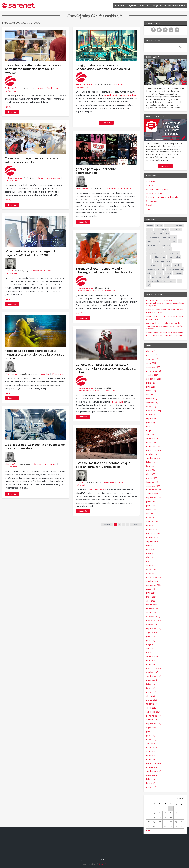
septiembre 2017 (154, 724)
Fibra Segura (117, 402)
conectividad (110, 95)
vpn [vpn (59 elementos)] (179, 281)
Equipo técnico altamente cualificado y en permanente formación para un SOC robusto (34, 69)
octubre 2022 (152, 494)
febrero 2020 (152, 609)
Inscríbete (165, 166)
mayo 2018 (151, 692)
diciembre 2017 (153, 712)
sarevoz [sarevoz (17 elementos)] (167, 265)
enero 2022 (151, 526)
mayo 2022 (151, 510)
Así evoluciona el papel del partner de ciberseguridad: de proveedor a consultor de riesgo (165, 326)
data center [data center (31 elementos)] (158, 233)
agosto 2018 (152, 680)
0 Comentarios (12, 91)
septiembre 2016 (154, 771)
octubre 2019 (152, 625)
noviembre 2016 (154, 763)
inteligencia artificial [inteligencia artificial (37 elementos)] (155, 249)
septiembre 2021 (154, 541)
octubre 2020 (152, 581)
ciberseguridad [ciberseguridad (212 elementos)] (177, 225)
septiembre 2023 (154, 458)
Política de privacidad (92, 860)
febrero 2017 (152, 751)
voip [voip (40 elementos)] (166, 281)
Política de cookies (107, 860)
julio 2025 (151, 383)
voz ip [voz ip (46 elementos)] (173, 281)
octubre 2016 (152, 767)
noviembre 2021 (153, 534)
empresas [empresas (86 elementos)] (172, 237)
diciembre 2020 (153, 573)
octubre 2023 (152, 454)
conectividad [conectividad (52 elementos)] (176, 229)
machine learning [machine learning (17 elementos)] (159, 257)
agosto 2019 (152, 633)
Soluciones (144, 5)
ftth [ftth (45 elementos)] (180, 241)
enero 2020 (151, 613)
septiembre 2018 (154, 676)
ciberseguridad (129, 95)
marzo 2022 (152, 518)
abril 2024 (151, 434)
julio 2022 (151, 502)
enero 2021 (151, 569)
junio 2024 (151, 426)
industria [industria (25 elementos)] (155, 245)
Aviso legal (79, 860)
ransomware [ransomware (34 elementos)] (166, 261)
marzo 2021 (152, 561)
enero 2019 (151, 660)
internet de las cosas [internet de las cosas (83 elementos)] (155, 253)
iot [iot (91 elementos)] (148, 257)
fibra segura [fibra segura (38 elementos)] (152, 241)
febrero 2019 (152, 656)
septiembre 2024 (154, 418)
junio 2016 (151, 783)
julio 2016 (150, 779)
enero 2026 (151, 363)
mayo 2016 (151, 787)
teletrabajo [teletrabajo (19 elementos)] (178, 273)
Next (136, 525)
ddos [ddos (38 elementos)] (167, 233)
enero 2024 (151, 442)
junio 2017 (151, 736)
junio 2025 (151, 387)
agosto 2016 (152, 775)
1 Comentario (11, 467)
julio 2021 (150, 545)
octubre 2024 (152, 415)
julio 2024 (151, 422)
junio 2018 (151, 688)
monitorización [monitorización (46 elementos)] (174, 257)
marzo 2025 (152, 399)
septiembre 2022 (154, 498)
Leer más (12, 112)
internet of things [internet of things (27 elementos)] (173, 253)
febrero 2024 (152, 438)
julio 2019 (150, 637)
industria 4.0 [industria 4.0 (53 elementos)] (165, 245)
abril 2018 (151, 696)
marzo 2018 (152, 700)
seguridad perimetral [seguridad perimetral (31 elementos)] (175, 269)
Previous (107, 525)
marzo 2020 (152, 605)
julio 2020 (151, 589)
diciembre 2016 (153, 759)
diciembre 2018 (153, 664)
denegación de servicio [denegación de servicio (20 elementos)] (157, 237)
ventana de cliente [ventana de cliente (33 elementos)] (154, 281)
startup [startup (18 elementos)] (159, 273)
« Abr (149, 830)
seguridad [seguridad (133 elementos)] (177, 265)
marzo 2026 (152, 355)
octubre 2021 (152, 537)
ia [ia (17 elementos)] (148, 245)
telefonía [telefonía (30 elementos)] (168, 273)
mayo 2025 (151, 391)
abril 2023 (151, 474)
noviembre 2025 (154, 371)
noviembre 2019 (154, 621)
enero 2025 (151, 407)
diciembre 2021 (153, 530)
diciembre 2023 (153, 446)
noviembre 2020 (154, 577)
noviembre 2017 (153, 716)
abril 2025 (151, 395)
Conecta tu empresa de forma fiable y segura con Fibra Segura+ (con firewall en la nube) (106, 368)
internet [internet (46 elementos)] (168, 249)
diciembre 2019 (153, 617)
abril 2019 (151, 648)
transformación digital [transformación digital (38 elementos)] (160, 277)
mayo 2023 (151, 470)
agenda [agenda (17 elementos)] (150, 225)
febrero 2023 (152, 482)
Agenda (132, 5)
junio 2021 (151, 549)
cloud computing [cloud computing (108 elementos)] (161, 229)
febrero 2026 (152, 359)
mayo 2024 (151, 430)
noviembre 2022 (154, 490)
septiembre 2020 (154, 585)
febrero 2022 (152, 522)
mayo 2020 (151, 597)
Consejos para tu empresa (50, 88)
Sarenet (103, 864)
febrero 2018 (152, 704)
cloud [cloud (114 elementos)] (150, 229)
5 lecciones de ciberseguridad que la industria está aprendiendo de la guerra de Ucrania (35, 355)
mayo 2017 (151, 740)
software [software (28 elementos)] (151, 273)
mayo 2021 (151, 553)
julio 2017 (150, 732)
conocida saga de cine (96, 490)
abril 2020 (151, 601)
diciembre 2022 (153, 486)
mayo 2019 (151, 644)
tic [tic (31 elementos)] (148, 277)
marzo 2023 (152, 478)
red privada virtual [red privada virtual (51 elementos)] (154, 265)
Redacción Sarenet (13, 88)
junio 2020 (151, 593)
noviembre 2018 (154, 668)
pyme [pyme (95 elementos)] (156, 261)
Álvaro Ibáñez (11, 374)
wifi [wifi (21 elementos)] (149, 285)
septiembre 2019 (154, 629)
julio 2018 (150, 684)
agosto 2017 (152, 728)
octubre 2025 (152, 375)
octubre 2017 (152, 720)
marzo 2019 (152, 652)
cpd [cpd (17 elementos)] (149, 233)
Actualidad (120, 5)
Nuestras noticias (154, 193)
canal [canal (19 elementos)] (167, 225)
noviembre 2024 (154, 411)
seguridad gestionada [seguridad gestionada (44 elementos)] (156, 269)
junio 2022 (151, 506)
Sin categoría (152, 201)
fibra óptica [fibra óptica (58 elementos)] (164, 241)
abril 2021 (151, 557)
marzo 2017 (152, 747)
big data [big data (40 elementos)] (159, 225)
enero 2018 (151, 708)
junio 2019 (151, 641)
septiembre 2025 (154, 379)
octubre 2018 (152, 672)
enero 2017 (151, 755)
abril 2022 (151, 514)
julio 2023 (151, 462)
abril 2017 (151, 744)
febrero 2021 (152, 565)
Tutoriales (151, 209)
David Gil (9, 271)
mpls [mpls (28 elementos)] (149, 261)
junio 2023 (151, 466)
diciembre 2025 (153, 367)
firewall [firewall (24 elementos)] (173, 241)
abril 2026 (151, 351)
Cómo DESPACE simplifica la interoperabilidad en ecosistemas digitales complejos (165, 303)
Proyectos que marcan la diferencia (169, 5)
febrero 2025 (152, 403)
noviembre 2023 (154, 450)
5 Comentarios (83, 485)
